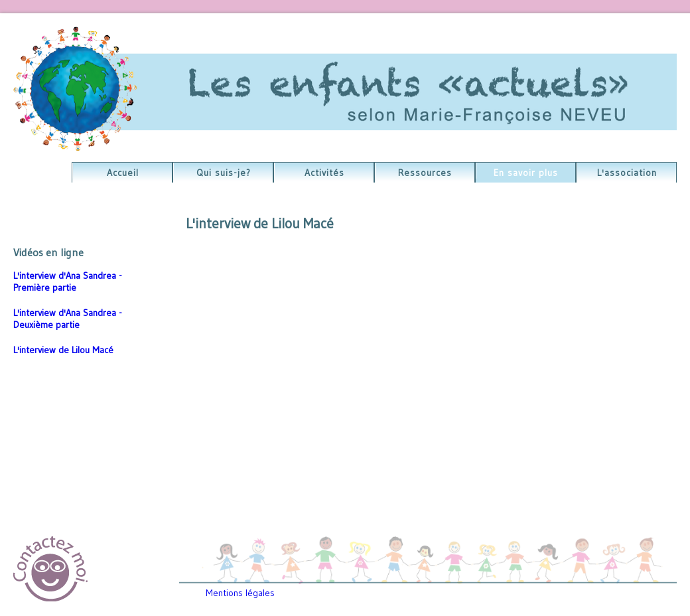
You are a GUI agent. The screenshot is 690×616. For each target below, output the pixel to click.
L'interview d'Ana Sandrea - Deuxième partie (68, 319)
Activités (324, 173)
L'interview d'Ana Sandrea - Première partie (68, 281)
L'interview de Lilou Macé (63, 350)
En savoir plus (526, 173)
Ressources (425, 173)
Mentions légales (240, 593)
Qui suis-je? (224, 173)
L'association (627, 173)
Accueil (123, 173)
